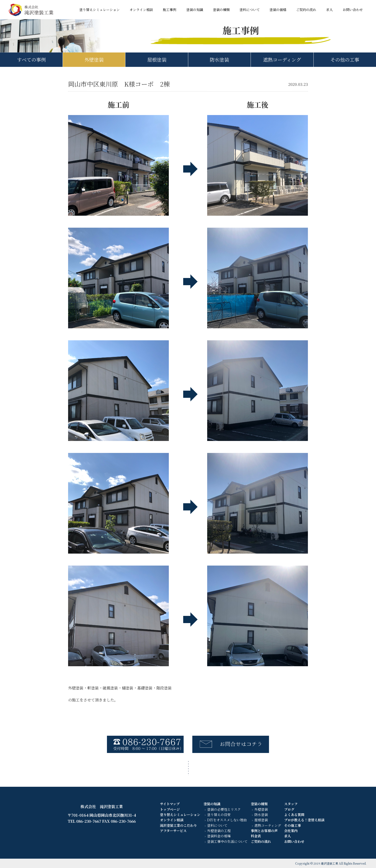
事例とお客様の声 (264, 831)
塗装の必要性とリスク (224, 809)
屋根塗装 (157, 60)
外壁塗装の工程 (219, 831)
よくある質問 (294, 815)
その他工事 (293, 825)
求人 (329, 10)
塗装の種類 (221, 10)
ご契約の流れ (306, 10)
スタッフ (291, 804)
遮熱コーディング (282, 60)
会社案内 (291, 831)
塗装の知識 (195, 10)
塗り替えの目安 (219, 815)
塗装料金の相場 (219, 836)
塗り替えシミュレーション (100, 10)
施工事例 (170, 10)
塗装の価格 (278, 10)
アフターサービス (173, 831)
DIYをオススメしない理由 (227, 820)
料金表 (256, 836)
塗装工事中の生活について (227, 841)
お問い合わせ (353, 10)
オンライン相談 (141, 10)
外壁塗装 (94, 60)
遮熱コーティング (268, 825)
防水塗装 (219, 60)
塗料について (250, 10)
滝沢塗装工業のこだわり (178, 825)
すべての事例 (31, 60)
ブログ (289, 809)
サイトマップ (170, 804)
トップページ (170, 809)
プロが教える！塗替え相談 (304, 820)
